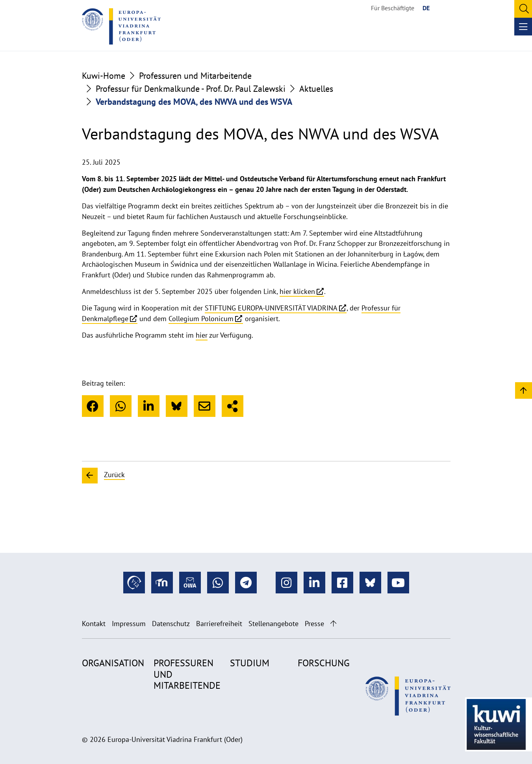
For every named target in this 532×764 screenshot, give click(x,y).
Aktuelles (316, 89)
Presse (314, 624)
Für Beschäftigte (393, 8)
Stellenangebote (273, 624)
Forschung (324, 663)
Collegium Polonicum (201, 319)
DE (426, 8)
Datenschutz (171, 624)
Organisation (113, 663)
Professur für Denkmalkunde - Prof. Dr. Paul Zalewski (191, 89)
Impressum (129, 624)
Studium (250, 663)
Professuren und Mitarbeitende (195, 76)
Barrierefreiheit (219, 624)
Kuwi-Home (104, 76)
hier (202, 335)
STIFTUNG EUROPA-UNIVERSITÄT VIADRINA (271, 308)
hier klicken (297, 291)
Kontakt (94, 624)
